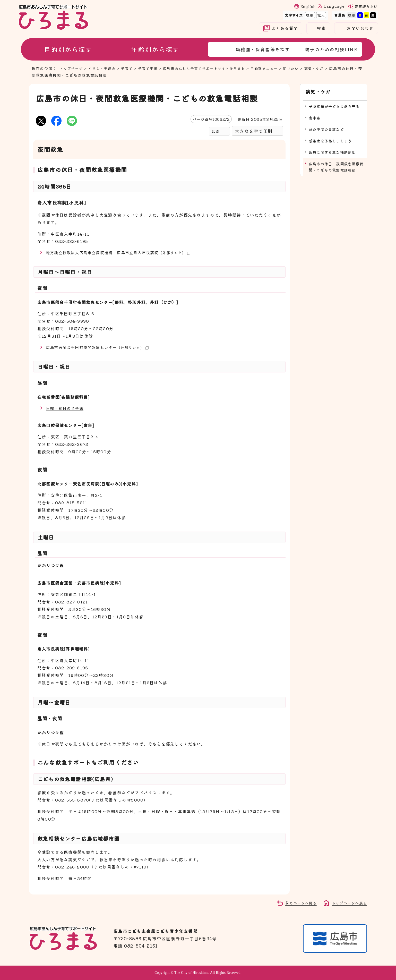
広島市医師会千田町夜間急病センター (99, 347)
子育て (130, 68)
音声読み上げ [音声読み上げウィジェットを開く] (366, 6)
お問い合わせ (360, 28)
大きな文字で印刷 (254, 131)
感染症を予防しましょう (330, 139)
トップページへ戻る (348, 903)
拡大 (321, 15)
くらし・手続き (104, 68)
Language (334, 6)
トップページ (72, 68)
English (308, 6)
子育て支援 (153, 68)
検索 (321, 28)
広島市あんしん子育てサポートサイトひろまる (212, 68)
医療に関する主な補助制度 (332, 151)
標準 (309, 15)
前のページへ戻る (298, 903)
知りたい (304, 68)
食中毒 (315, 116)
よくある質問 (285, 28)
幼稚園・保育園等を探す (263, 49)
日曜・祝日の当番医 (66, 408)
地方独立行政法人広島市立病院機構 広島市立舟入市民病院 (122, 252)
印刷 (216, 131)
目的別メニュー (276, 68)
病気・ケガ (328, 68)
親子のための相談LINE (331, 49)
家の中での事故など (326, 128)
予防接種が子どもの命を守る (334, 105)
